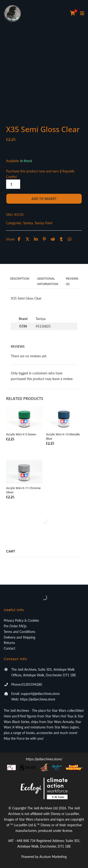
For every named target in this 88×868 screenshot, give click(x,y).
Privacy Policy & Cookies (21, 620)
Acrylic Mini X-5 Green (21, 434)
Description (20, 278)
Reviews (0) (72, 281)
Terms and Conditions (19, 632)
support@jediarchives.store (40, 694)
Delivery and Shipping (19, 637)
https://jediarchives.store (38, 699)
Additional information (48, 281)
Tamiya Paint (44, 223)
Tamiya (28, 223)
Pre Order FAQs (15, 626)
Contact (10, 648)
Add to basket (44, 199)
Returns (9, 643)
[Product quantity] (13, 184)
